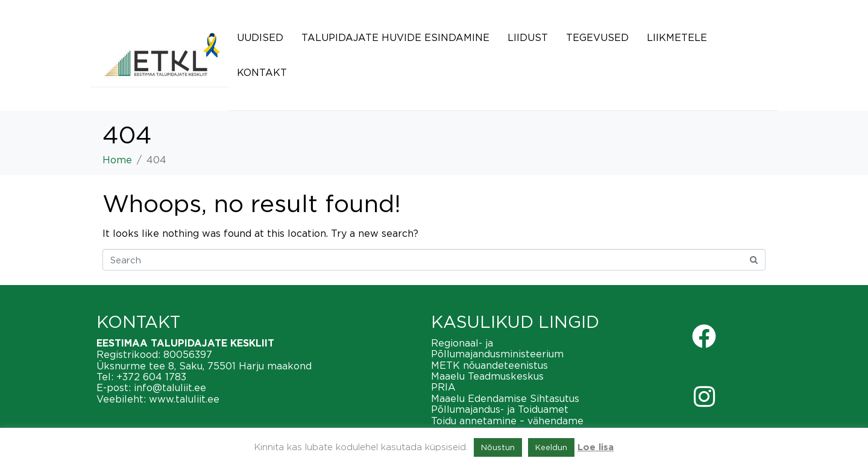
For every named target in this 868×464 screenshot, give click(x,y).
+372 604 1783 (151, 377)
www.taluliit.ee (184, 399)
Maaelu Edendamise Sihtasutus (505, 398)
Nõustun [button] (498, 447)
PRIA (443, 387)
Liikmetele (677, 37)
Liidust (528, 37)
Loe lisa (596, 447)
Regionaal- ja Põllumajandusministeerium (497, 348)
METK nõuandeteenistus (489, 365)
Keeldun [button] (551, 447)
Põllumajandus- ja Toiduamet (500, 409)
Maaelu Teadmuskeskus (487, 376)
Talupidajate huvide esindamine (395, 37)
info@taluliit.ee (170, 387)
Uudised (260, 37)
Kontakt (262, 72)
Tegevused (597, 37)
